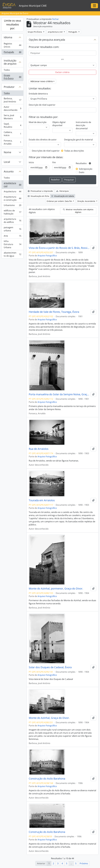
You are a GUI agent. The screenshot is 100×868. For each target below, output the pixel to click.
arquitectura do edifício (12, 221)
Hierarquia (62, 191)
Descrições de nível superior (46, 151)
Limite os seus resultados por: (13, 24)
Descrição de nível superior (42, 105)
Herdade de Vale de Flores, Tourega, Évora (54, 312)
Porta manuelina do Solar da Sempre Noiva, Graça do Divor (59, 394)
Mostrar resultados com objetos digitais (78, 211)
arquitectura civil (12, 185)
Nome (7, 152)
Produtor (9, 87)
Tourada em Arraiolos (42, 500)
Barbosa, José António (12, 100)
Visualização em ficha (38, 196)
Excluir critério (62, 72)
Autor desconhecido (12, 108)
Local (7, 162)
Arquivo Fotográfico (47, 256)
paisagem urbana (12, 229)
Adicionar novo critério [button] (42, 81)
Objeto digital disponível (59, 124)
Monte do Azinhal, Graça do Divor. (49, 718)
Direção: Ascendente (87, 201)
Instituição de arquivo (10, 62)
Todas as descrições (74, 151)
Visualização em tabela (63, 196)
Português (12, 53)
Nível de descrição (38, 122)
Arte (12, 236)
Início (31, 162)
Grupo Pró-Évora (12, 77)
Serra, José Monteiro (12, 117)
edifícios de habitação (12, 212)
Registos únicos (12, 45)
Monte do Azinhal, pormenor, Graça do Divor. (56, 589)
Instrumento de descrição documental (83, 125)
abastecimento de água (12, 254)
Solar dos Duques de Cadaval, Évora (50, 667)
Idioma (8, 37)
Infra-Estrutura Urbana (12, 244)
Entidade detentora (38, 94)
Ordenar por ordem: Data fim (60, 201)
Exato (82, 172)
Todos (7, 70)
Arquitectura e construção (12, 198)
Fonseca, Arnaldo (12, 142)
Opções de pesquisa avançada (47, 40)
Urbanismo (12, 206)
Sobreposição (86, 169)
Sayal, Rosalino (12, 125)
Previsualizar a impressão (40, 191)
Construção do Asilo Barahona (47, 779)
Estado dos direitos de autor (43, 140)
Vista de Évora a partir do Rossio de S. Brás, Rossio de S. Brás (59, 248)
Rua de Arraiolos (39, 449)
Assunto (9, 171)
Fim (54, 162)
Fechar (56, 19)
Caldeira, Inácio (12, 134)
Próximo (84, 863)
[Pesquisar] (62, 53)
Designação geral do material (78, 140)
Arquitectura (12, 192)
